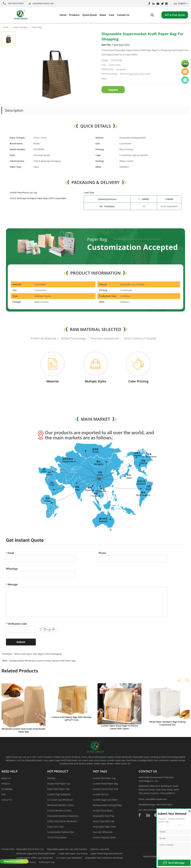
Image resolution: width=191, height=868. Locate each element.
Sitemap (51, 778)
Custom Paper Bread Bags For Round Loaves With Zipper (119, 727)
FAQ (4, 794)
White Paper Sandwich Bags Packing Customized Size (167, 723)
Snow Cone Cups (56, 827)
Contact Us (7, 800)
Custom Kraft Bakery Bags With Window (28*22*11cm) (71, 719)
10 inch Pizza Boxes (57, 837)
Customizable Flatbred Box (61, 832)
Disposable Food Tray (104, 816)
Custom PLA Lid (101, 794)
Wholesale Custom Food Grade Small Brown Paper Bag (24, 730)
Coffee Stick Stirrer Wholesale (62, 821)
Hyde (185, 72)
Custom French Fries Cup (105, 789)
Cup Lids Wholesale (103, 832)
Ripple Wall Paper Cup (58, 789)
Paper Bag (37, 27)
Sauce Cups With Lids (104, 821)
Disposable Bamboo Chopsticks (63, 816)
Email (10, 553)
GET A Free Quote (175, 15)
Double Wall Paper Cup (59, 784)
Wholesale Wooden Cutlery (61, 805)
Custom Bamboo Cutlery (59, 810)
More (104, 79)
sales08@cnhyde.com (43, 3)
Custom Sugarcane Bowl (105, 800)
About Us (6, 778)
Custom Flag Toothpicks (59, 794)
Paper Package (20, 27)
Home (6, 27)
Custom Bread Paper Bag (105, 784)
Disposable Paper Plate (104, 827)
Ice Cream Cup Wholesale (60, 800)
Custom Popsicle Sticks (104, 837)
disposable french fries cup (30, 849)
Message (12, 584)
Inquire (113, 90)
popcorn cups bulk (100, 849)
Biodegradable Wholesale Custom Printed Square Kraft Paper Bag (42, 661)
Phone (102, 553)
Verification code (16, 624)
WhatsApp (12, 569)
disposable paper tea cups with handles (67, 849)
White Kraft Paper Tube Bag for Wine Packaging (38, 654)
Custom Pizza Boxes (103, 810)
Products (6, 784)
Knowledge (7, 789)
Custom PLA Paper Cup (104, 778)
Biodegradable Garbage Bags (108, 805)
